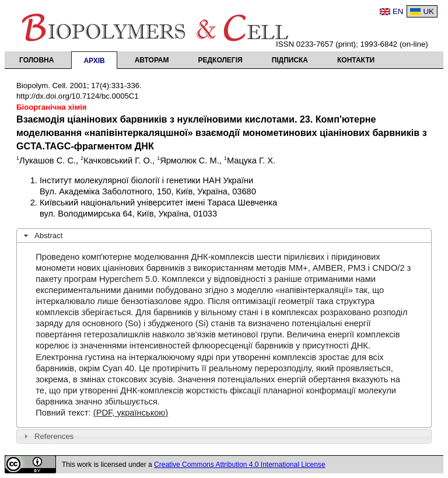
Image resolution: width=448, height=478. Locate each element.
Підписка (290, 60)
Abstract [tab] (42, 236)
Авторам (152, 60)
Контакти (356, 60)
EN (398, 11)
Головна (36, 60)
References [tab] (48, 436)
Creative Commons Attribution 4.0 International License (240, 465)
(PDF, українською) (131, 413)
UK (428, 11)
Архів (94, 61)
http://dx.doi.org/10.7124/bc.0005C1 (78, 96)
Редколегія (220, 60)
